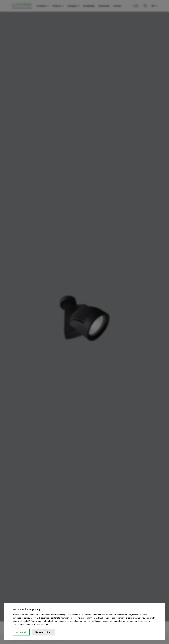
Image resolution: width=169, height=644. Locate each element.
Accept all (21, 632)
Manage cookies (43, 632)
